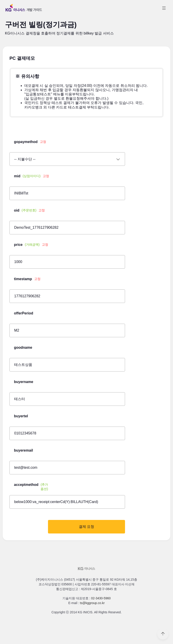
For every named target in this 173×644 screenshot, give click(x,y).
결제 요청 (86, 527)
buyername (24, 382)
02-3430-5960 (101, 598)
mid (32, 176)
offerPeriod (24, 313)
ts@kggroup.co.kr (92, 603)
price (31, 245)
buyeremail (23, 450)
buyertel (21, 416)
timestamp (27, 279)
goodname (23, 347)
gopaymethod (30, 142)
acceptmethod (32, 487)
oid (29, 210)
